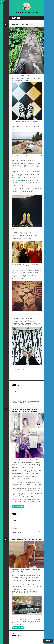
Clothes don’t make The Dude (26, 539)
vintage (15, 532)
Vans (29, 402)
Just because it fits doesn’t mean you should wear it (25, 410)
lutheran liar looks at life (27, 13)
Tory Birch (25, 402)
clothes (22, 401)
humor (31, 401)
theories (19, 402)
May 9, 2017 (16, 529)
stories (15, 402)
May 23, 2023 (16, 400)
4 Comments (16, 404)
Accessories (16, 401)
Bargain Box (19, 530)
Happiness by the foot (23, 25)
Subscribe (48, 641)
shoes (37, 401)
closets (25, 530)
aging (15, 530)
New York (24, 531)
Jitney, (16, 585)
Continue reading (18, 506)
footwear (27, 401)
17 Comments (16, 534)
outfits (29, 531)
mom (34, 401)
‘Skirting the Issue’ (25, 167)
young (19, 532)
